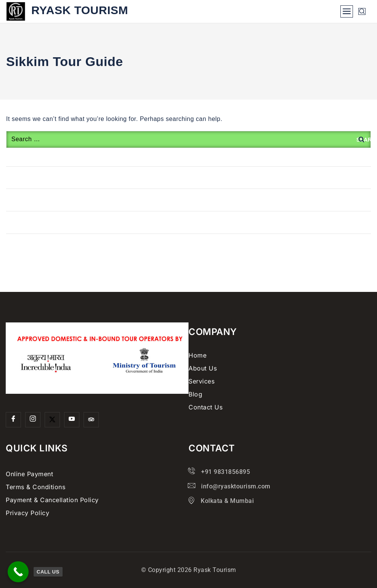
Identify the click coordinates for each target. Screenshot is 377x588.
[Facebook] (13, 420)
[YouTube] (72, 420)
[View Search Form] (362, 12)
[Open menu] (347, 12)
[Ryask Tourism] (67, 11)
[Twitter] (52, 420)
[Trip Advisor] (91, 420)
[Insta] (33, 420)
